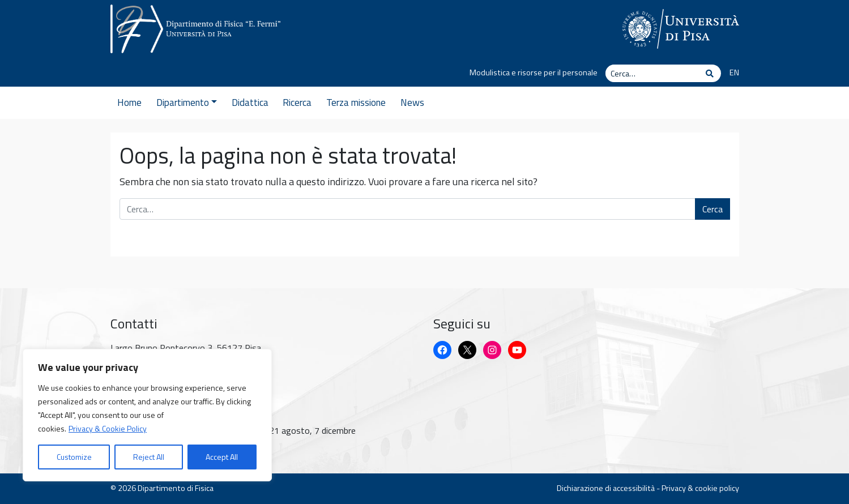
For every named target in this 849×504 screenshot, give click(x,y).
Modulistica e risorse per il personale (534, 72)
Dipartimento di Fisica (176, 488)
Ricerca (297, 102)
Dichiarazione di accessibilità (606, 488)
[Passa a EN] (730, 73)
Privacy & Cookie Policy (108, 428)
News (412, 102)
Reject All (149, 457)
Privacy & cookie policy (700, 488)
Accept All (222, 457)
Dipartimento (187, 102)
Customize (74, 457)
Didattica (250, 102)
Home (129, 102)
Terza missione (356, 102)
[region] (147, 415)
